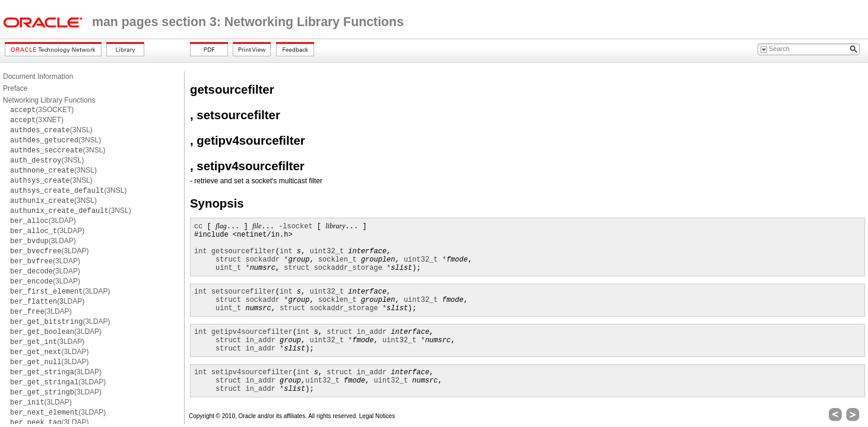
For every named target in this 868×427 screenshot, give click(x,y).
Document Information (38, 77)
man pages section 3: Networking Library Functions (248, 22)
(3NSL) (51, 130)
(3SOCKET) (42, 110)
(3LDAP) (43, 221)
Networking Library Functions (49, 100)
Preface (15, 88)
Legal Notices (377, 416)
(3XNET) (37, 120)
